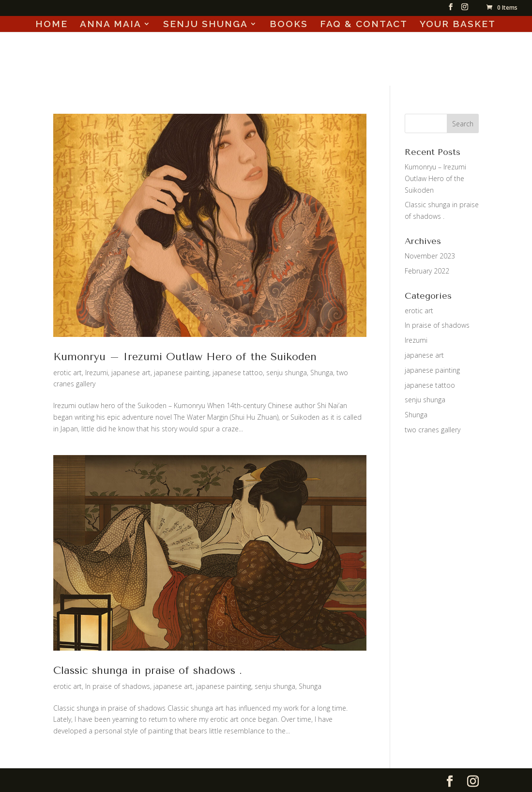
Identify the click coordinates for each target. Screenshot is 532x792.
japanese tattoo (238, 373)
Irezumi (97, 373)
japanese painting (182, 373)
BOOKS (289, 25)
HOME (52, 25)
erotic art (68, 373)
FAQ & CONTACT (364, 25)
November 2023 (430, 256)
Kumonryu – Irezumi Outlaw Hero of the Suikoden (185, 357)
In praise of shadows (118, 686)
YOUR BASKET (458, 25)
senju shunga (287, 373)
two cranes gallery (433, 430)
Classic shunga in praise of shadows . (148, 670)
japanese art (131, 373)
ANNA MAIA (111, 25)
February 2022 (427, 271)
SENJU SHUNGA (205, 25)
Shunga (322, 373)
